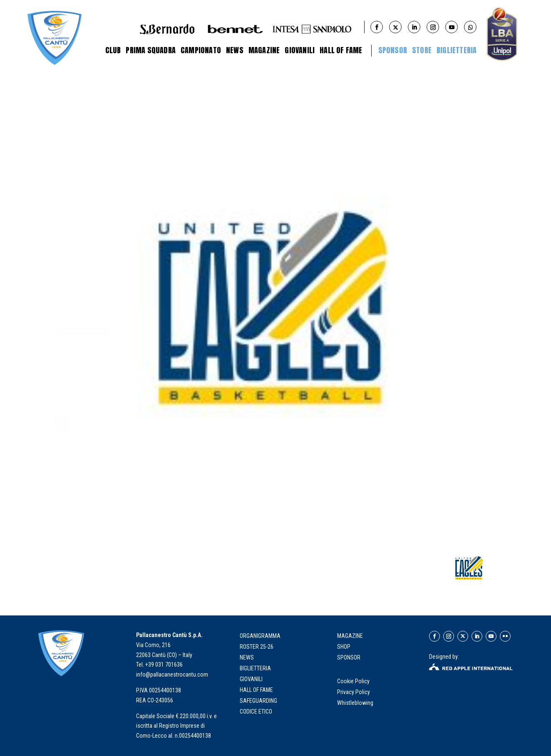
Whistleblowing (355, 703)
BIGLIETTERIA (457, 50)
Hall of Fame (341, 50)
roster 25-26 (257, 647)
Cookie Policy (354, 681)
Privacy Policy (354, 692)
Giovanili (300, 50)
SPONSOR (349, 657)
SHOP (344, 647)
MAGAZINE (350, 636)
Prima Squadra (151, 50)
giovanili (251, 679)
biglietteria (255, 668)
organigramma (260, 636)
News (235, 50)
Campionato (201, 50)
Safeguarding (258, 701)
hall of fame (256, 690)
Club (113, 50)
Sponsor (393, 50)
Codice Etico (256, 712)
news (247, 657)
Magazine (264, 50)
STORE (422, 50)
